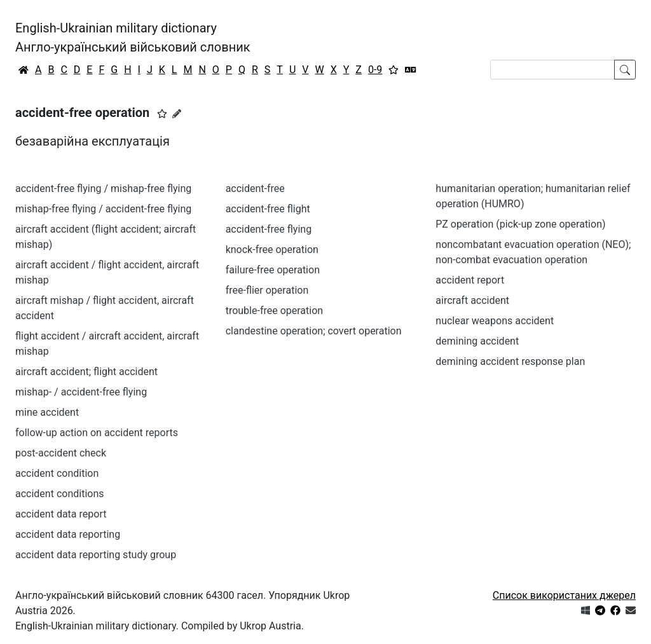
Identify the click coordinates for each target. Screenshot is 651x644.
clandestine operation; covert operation (314, 331)
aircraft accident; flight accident (86, 372)
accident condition (57, 473)
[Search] (552, 70)
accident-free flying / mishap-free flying (103, 188)
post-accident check (61, 453)
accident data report (61, 514)
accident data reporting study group (96, 555)
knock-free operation (272, 250)
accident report (470, 280)
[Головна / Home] (24, 70)
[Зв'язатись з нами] (631, 611)
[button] (162, 114)
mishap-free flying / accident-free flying (103, 209)
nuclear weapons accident (495, 321)
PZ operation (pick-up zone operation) (520, 224)
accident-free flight (268, 209)
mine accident (47, 412)
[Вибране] (394, 70)
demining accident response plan (510, 361)
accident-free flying (269, 229)
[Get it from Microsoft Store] (586, 611)
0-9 (375, 70)
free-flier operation (267, 290)
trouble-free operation (275, 311)
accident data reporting (68, 534)
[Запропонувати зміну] (177, 114)
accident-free (255, 188)
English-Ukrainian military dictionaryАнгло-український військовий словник (133, 38)
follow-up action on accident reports (97, 433)
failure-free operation (273, 270)
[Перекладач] (411, 70)
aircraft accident (472, 300)
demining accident (477, 341)
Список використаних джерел (564, 595)
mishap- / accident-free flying (81, 392)
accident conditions (59, 494)
